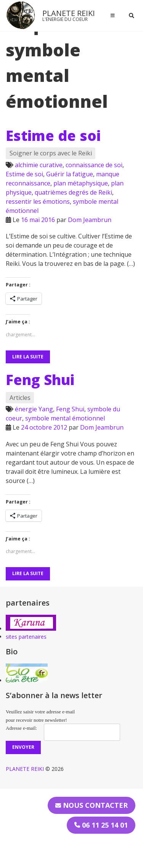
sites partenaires (26, 637)
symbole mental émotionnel (65, 418)
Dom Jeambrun (90, 220)
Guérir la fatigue (70, 174)
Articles (20, 398)
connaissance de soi (94, 165)
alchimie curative (39, 165)
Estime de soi (53, 136)
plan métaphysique (81, 183)
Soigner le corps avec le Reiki (51, 153)
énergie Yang (34, 409)
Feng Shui (40, 380)
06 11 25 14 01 (101, 825)
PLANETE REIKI (69, 13)
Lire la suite (28, 357)
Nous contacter (92, 805)
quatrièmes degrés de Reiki (73, 192)
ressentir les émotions (38, 201)
